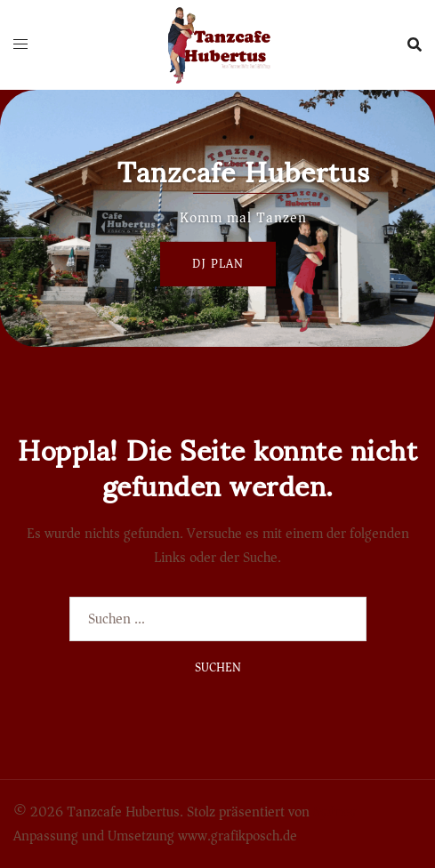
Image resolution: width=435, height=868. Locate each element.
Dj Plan (218, 264)
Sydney (335, 812)
